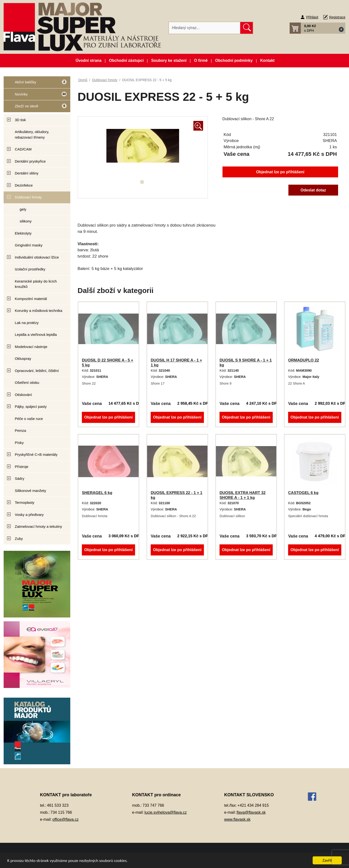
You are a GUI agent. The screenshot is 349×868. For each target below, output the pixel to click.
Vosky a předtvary (29, 515)
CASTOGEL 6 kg (303, 493)
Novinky (35, 96)
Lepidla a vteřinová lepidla (36, 335)
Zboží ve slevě (35, 108)
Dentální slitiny (27, 173)
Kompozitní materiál (31, 299)
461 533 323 (58, 805)
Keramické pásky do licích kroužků (36, 284)
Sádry (20, 478)
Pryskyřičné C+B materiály (36, 454)
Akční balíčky (35, 84)
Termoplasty (25, 502)
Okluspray (23, 359)
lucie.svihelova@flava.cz (166, 812)
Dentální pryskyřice (30, 161)
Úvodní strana (89, 60)
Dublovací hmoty (28, 197)
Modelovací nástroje (31, 347)
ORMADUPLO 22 (304, 360)
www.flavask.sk (237, 819)
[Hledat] (205, 28)
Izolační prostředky (30, 269)
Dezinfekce (24, 185)
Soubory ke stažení (169, 60)
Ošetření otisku (27, 383)
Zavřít (327, 860)
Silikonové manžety (30, 491)
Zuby (19, 539)
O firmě (201, 60)
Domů (83, 80)
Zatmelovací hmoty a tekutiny (38, 526)
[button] (317, 28)
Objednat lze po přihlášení (280, 172)
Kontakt (267, 60)
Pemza (20, 430)
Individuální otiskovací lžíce (37, 257)
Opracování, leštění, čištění (37, 371)
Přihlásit (312, 17)
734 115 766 (61, 812)
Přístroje (22, 467)
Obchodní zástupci (126, 60)
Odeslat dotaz (313, 190)
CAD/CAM (23, 149)
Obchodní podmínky (234, 60)
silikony (26, 221)
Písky (19, 443)
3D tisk (20, 120)
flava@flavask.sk (251, 812)
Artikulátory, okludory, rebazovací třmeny (32, 134)
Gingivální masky (29, 245)
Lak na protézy (27, 323)
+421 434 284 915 (253, 805)
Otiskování (23, 395)
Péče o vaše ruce (29, 419)
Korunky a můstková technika (39, 311)
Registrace (337, 17)
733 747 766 (153, 805)
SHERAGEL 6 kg (97, 493)
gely (23, 209)
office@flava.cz (65, 819)
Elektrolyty (23, 233)
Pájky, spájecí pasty (31, 406)
